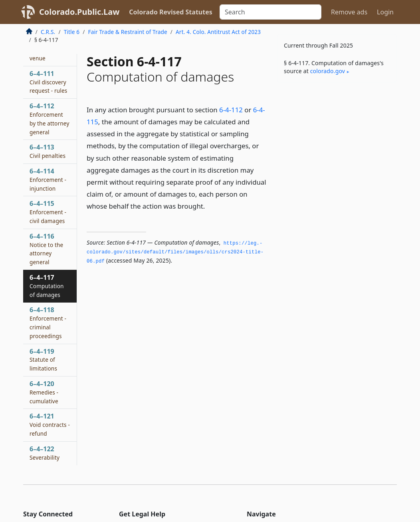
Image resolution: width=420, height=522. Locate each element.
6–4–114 (48, 179)
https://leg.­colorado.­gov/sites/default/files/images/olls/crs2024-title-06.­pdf (175, 252)
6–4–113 (48, 151)
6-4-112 (231, 110)
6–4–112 (49, 119)
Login (385, 12)
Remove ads (349, 12)
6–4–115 (48, 212)
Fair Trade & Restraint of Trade (127, 32)
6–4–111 (48, 82)
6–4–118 (48, 322)
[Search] (270, 12)
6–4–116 (46, 249)
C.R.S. (48, 32)
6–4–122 (45, 453)
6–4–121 (50, 424)
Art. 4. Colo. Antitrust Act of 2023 (218, 32)
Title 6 (72, 32)
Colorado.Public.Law (79, 12)
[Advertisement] (337, 143)
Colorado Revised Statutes (170, 12)
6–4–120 (44, 392)
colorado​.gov (328, 71)
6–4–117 (47, 286)
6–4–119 (43, 360)
